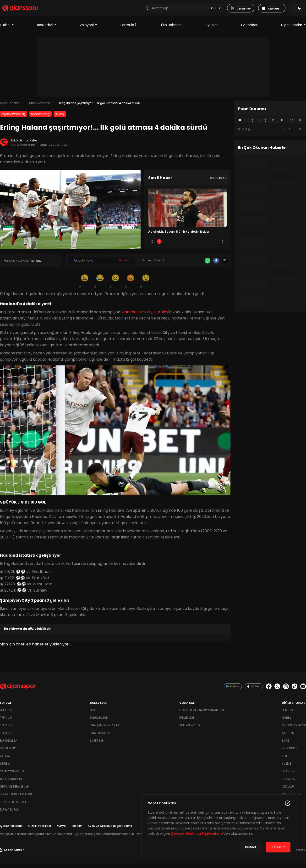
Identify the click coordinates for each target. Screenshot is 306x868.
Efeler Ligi (187, 722)
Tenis (286, 760)
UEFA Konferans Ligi (15, 791)
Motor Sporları (294, 730)
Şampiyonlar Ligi (12, 776)
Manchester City (40, 119)
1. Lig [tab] (250, 125)
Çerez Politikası (11, 830)
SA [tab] (291, 125)
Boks (286, 745)
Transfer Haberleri (15, 806)
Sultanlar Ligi (190, 730)
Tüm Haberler (170, 30)
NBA (93, 714)
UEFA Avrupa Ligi (12, 783)
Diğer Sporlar (294, 30)
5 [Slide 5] (216, 246)
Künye (61, 830)
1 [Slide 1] (159, 246)
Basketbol (47, 30)
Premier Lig (8, 753)
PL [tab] (274, 125)
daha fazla (218, 182)
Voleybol (89, 30)
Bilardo (288, 776)
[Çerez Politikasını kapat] (288, 803)
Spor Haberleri (10, 108)
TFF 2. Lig (6, 730)
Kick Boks (289, 753)
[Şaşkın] (146, 286)
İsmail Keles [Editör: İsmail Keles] (29, 145)
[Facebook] (216, 265)
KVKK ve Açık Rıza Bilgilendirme (110, 830)
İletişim (77, 830)
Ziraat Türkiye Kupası (16, 799)
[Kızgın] (131, 286)
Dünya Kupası (10, 814)
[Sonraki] (223, 246)
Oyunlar (211, 30)
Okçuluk (288, 791)
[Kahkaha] (100, 286)
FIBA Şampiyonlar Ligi (106, 730)
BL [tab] (301, 125)
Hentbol (288, 714)
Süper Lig (7, 714)
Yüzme (286, 768)
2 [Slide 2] (173, 246)
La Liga (5, 760)
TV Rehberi (249, 30)
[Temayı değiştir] (299, 11)
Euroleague (99, 722)
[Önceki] (152, 246)
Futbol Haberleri (39, 108)
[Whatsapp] (208, 265)
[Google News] (102, 265)
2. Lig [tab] (263, 125)
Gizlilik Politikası (40, 830)
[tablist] (270, 125)
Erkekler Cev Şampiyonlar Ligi (202, 714)
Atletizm (288, 737)
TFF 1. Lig (6, 722)
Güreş (287, 722)
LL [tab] (282, 125)
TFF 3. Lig (6, 737)
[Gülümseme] (85, 286)
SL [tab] (240, 125)
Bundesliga (9, 745)
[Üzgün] (115, 286)
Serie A (5, 768)
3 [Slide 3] (188, 246)
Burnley (60, 119)
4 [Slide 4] (202, 246)
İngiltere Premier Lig (14, 119)
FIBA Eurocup (100, 737)
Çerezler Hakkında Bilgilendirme (197, 834)
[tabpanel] (270, 134)
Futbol (7, 30)
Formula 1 (128, 30)
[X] (225, 265)
